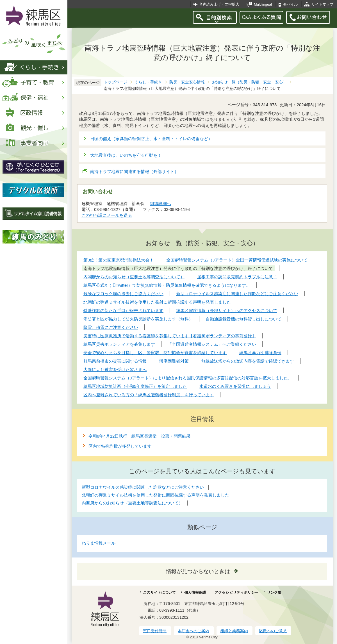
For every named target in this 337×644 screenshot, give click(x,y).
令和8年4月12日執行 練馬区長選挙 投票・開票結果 (139, 436)
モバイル (290, 4)
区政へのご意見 (273, 631)
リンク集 (274, 592)
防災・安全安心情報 (187, 82)
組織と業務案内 (234, 631)
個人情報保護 (195, 592)
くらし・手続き (148, 82)
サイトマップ (322, 4)
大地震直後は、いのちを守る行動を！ (126, 155)
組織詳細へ (160, 203)
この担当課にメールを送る (107, 215)
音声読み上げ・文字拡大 (219, 4)
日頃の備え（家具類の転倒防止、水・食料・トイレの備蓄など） (151, 139)
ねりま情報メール (99, 543)
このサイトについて (159, 592)
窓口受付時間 (155, 631)
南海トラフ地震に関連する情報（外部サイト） (135, 171)
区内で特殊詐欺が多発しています (120, 446)
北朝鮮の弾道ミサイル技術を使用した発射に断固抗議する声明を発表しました (155, 495)
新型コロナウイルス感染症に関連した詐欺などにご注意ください (143, 487)
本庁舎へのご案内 (193, 631)
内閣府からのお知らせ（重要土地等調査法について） (132, 503)
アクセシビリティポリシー (236, 592)
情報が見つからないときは (198, 571)
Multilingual (263, 4)
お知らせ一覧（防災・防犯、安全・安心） (249, 82)
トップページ (115, 82)
